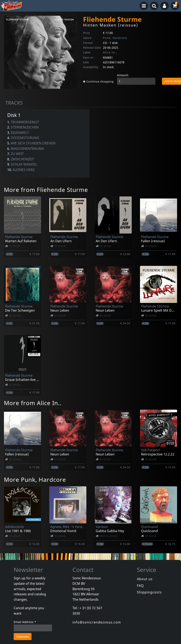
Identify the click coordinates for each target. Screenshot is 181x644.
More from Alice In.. (33, 403)
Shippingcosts (149, 592)
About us (145, 579)
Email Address (25, 622)
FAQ (140, 586)
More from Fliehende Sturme (46, 190)
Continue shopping (98, 81)
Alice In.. (110, 52)
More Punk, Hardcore (35, 479)
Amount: (123, 75)
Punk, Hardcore (115, 38)
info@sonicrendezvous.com (97, 622)
